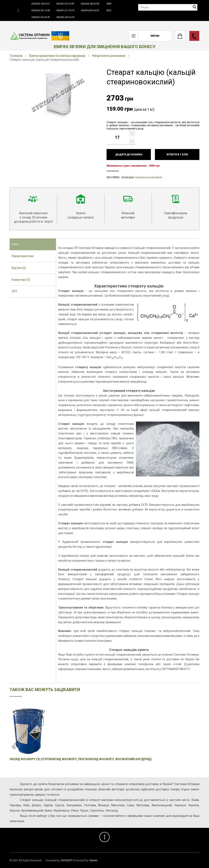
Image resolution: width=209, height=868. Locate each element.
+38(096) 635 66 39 (65, 17)
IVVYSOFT (67, 860)
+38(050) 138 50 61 (41, 4)
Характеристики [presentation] (23, 256)
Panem (93, 860)
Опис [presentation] (15, 244)
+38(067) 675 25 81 (65, 4)
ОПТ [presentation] (14, 291)
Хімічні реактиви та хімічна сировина (57, 56)
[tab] (33, 244)
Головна (16, 56)
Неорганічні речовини (109, 56)
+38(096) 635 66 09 (41, 17)
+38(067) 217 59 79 (65, 10)
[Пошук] (168, 7)
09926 (116, 177)
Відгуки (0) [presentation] (19, 268)
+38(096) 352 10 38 (41, 10)
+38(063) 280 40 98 (90, 4)
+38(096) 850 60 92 (90, 10)
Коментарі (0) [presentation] (21, 280)
